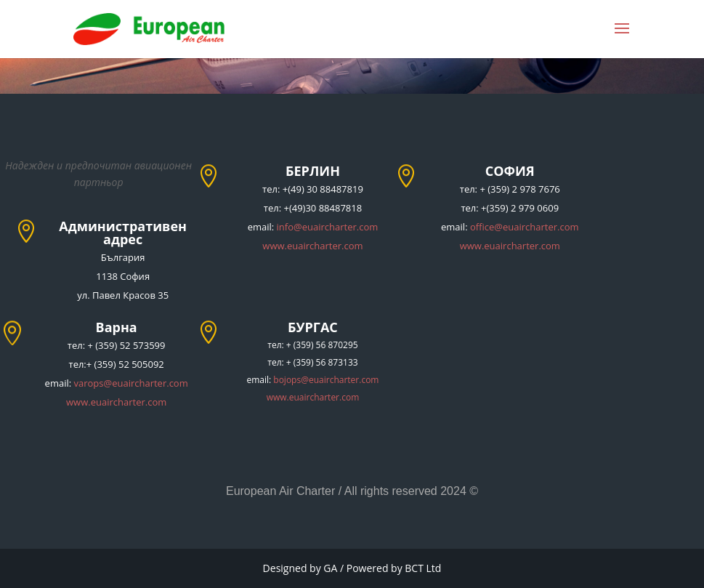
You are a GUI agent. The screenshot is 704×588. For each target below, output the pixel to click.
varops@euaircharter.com (131, 383)
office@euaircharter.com (525, 227)
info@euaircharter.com (328, 227)
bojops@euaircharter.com (326, 380)
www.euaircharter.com (312, 246)
